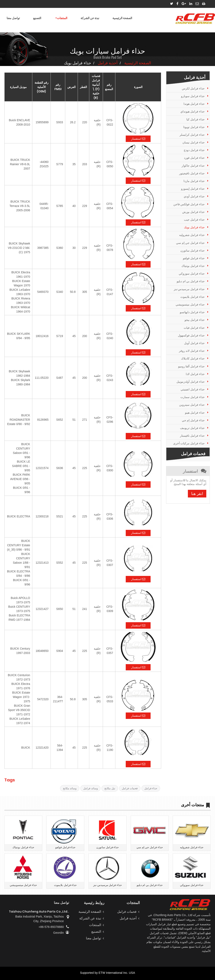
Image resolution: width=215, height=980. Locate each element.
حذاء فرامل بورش (193, 212)
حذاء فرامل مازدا (194, 181)
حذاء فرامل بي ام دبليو (191, 281)
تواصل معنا (13, 18)
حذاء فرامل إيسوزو (193, 189)
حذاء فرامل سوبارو (193, 96)
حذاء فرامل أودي (194, 196)
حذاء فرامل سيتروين (192, 405)
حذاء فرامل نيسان (194, 142)
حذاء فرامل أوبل (194, 343)
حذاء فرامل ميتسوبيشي (190, 304)
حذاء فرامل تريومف (192, 428)
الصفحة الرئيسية (122, 18)
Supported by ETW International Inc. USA (107, 973)
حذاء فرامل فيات (194, 328)
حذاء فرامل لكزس (193, 88)
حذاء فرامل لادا (195, 374)
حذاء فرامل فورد (194, 158)
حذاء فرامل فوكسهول (191, 335)
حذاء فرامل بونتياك (193, 266)
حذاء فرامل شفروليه (192, 235)
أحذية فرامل (108, 63)
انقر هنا (197, 494)
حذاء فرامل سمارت (193, 397)
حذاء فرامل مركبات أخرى (189, 443)
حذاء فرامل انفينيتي (193, 389)
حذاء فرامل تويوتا (194, 127)
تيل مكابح (110, 788)
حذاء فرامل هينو (195, 413)
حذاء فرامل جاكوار (193, 166)
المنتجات (95, 925)
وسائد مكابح (70, 788)
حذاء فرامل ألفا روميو (191, 366)
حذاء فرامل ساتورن (193, 250)
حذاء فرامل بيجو (195, 320)
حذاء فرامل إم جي (193, 420)
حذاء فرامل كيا (196, 119)
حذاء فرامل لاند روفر (192, 351)
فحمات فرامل (130, 788)
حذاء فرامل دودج (194, 150)
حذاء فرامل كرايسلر (192, 135)
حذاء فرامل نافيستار (192, 436)
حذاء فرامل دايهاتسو (192, 312)
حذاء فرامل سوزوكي (192, 274)
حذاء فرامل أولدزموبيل (191, 382)
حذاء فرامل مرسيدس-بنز (189, 289)
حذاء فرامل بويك (194, 227)
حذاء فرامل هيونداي (193, 111)
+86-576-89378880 (51, 927)
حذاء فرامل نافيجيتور (192, 173)
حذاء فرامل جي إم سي (190, 243)
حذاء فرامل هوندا (194, 104)
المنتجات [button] (62, 18)
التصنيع (37, 18)
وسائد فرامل (91, 788)
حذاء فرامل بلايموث (193, 297)
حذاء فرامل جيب (194, 220)
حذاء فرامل (151, 788)
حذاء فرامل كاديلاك (193, 358)
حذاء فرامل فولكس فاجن (189, 204)
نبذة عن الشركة (90, 18)
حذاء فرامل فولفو (194, 258)
